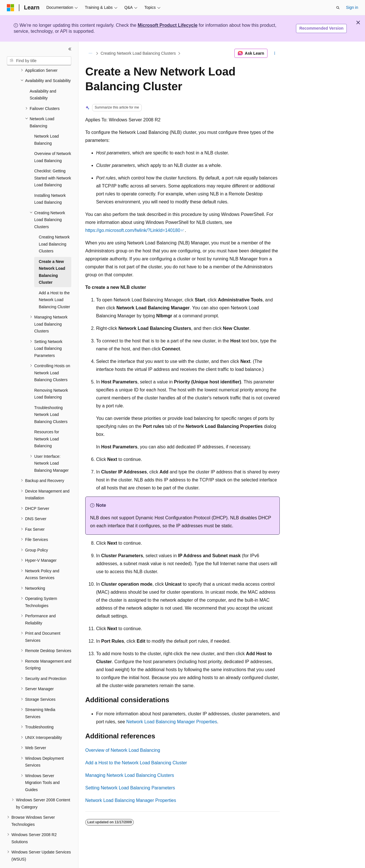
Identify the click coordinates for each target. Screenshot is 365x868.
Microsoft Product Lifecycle (168, 25)
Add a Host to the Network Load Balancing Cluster (136, 763)
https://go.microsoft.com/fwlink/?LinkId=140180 (133, 230)
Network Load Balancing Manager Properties (172, 722)
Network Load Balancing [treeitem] (46, 124)
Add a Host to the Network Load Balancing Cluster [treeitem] (54, 284)
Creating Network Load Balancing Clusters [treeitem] (54, 228)
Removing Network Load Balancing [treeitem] (51, 378)
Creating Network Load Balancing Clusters (138, 53)
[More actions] (275, 53)
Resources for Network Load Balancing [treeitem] (47, 423)
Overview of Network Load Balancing (123, 750)
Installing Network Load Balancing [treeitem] (50, 183)
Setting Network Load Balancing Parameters (130, 788)
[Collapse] (70, 49)
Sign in (352, 7)
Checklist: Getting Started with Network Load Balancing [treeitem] (53, 162)
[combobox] (39, 61)
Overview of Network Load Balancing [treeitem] (53, 141)
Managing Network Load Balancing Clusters (130, 775)
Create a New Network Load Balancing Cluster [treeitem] (52, 256)
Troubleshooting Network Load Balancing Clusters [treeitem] (51, 399)
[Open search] (338, 8)
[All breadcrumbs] (90, 53)
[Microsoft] (11, 8)
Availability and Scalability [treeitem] (43, 79)
